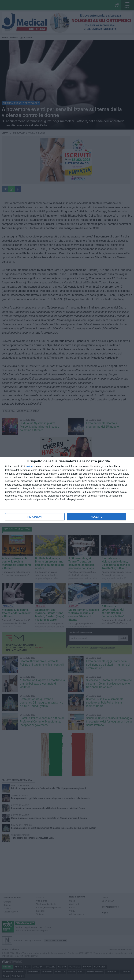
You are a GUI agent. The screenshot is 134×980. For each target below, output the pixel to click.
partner (29, 466)
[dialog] (67, 490)
